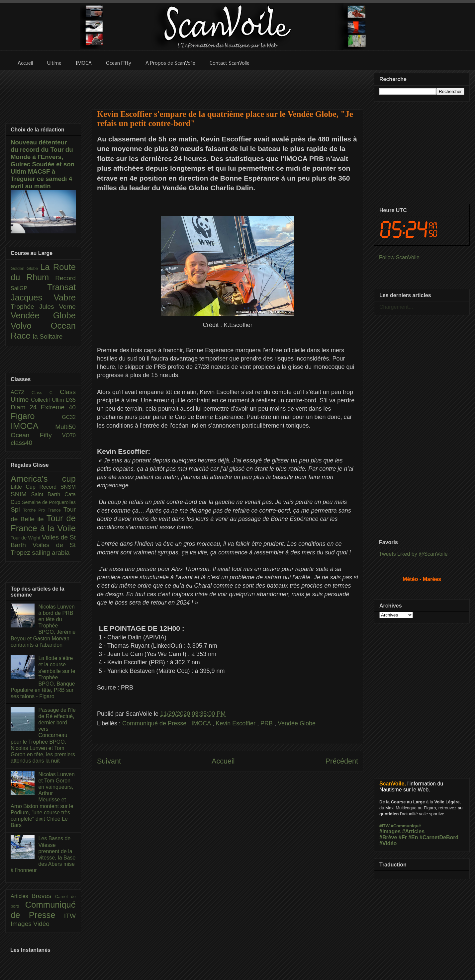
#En (413, 837)
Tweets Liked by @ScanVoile (413, 554)
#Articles (414, 831)
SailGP (29, 288)
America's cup (43, 479)
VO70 (69, 435)
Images (22, 924)
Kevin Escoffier (236, 723)
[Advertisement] (228, 846)
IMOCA (202, 723)
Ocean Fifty (36, 435)
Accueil (223, 761)
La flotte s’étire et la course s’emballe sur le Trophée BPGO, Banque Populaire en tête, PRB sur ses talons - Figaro (43, 677)
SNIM (21, 494)
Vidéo (41, 924)
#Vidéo (388, 843)
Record (65, 278)
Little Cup (25, 487)
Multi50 (65, 427)
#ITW (384, 826)
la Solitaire (48, 336)
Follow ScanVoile (399, 257)
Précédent (342, 761)
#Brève (388, 837)
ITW (70, 916)
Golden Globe (25, 268)
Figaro (36, 416)
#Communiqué (406, 826)
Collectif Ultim (48, 400)
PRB (267, 723)
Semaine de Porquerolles (49, 502)
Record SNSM (58, 487)
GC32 (69, 417)
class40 (21, 443)
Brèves (43, 896)
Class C (46, 393)
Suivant (109, 761)
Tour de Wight (26, 538)
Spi (17, 509)
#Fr (403, 837)
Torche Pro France (43, 510)
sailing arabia (51, 553)
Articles (21, 896)
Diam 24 (26, 407)
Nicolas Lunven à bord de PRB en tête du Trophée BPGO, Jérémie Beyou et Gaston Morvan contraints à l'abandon (43, 626)
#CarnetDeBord (439, 837)
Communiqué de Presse (155, 723)
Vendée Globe (297, 723)
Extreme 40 (58, 407)
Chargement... (396, 307)
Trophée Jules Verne (43, 307)
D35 (71, 400)
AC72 (21, 392)
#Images (390, 831)
